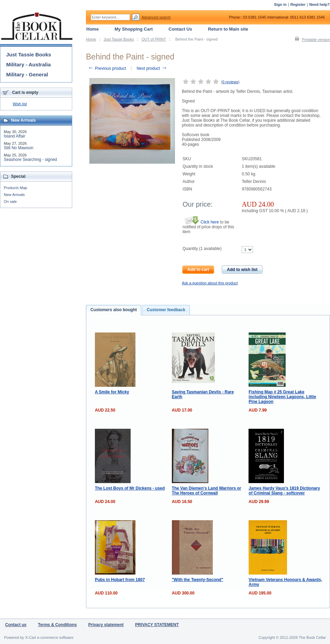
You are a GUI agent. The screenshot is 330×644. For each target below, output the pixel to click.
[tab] (114, 310)
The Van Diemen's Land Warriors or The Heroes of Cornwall (207, 491)
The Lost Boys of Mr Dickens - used (130, 488)
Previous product (107, 68)
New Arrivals (14, 195)
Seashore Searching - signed (30, 160)
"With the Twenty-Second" (198, 580)
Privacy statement (106, 625)
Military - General (27, 74)
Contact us (16, 625)
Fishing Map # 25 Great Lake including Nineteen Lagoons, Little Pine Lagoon (282, 397)
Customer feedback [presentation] (166, 310)
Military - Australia (28, 64)
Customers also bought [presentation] (114, 310)
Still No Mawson (19, 148)
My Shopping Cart (134, 29)
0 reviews (230, 82)
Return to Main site (228, 29)
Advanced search (156, 17)
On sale (10, 201)
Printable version (316, 40)
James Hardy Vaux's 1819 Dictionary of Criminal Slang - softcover (284, 491)
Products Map (15, 188)
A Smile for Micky (112, 392)
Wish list (20, 104)
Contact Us (180, 29)
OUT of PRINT (154, 39)
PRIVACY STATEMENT (157, 625)
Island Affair (14, 136)
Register (298, 4)
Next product (152, 68)
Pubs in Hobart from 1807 (120, 580)
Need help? (320, 4)
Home (91, 39)
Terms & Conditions (57, 625)
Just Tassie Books (119, 39)
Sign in (280, 4)
